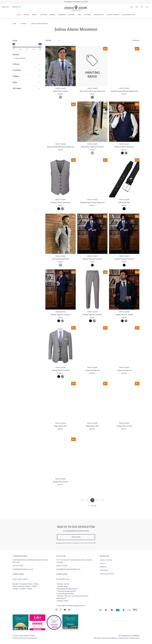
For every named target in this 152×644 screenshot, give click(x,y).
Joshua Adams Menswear (39, 24)
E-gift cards (104, 570)
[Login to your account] (131, 7)
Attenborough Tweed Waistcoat (92, 202)
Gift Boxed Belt (124, 202)
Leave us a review (106, 560)
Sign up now (76, 537)
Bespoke (72, 15)
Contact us (16, 7)
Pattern (16, 76)
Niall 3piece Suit (92, 426)
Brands (53, 15)
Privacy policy (134, 638)
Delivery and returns (107, 574)
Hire (79, 15)
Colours (16, 64)
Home (15, 24)
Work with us (99, 15)
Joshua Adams (19, 58)
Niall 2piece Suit (61, 426)
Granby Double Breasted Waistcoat (124, 91)
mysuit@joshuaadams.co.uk (23, 569)
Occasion (17, 70)
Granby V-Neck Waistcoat (124, 147)
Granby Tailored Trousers (92, 259)
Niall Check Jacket (61, 91)
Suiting (26, 15)
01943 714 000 (62, 566)
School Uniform (113, 15)
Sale (19, 15)
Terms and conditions (109, 638)
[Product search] (137, 7)
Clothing (43, 15)
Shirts (34, 15)
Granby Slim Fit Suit (124, 426)
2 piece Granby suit (92, 370)
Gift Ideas (17, 88)
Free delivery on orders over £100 (76, 2)
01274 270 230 (18, 566)
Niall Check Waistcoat (60, 259)
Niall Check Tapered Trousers (92, 147)
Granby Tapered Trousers (61, 315)
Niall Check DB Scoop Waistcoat (92, 91)
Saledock (34, 638)
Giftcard (87, 15)
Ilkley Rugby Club (128, 15)
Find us (102, 563)
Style (15, 82)
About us (5, 7)
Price (15, 41)
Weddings (62, 15)
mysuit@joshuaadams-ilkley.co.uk (68, 569)
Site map (97, 638)
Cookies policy (123, 638)
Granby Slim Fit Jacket (124, 315)
